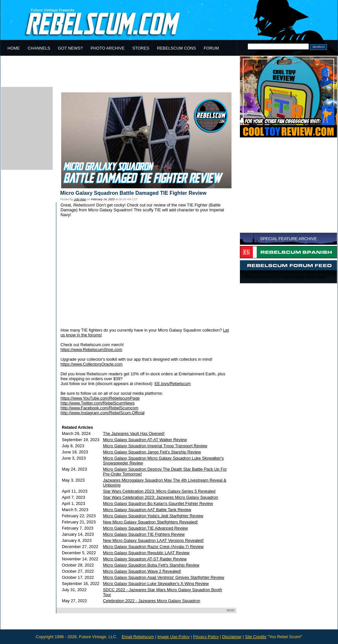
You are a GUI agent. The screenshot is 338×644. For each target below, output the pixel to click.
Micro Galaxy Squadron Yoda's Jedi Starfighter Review (153, 516)
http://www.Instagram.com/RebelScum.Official (102, 413)
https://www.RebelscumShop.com (91, 350)
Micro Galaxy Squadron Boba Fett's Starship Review (151, 565)
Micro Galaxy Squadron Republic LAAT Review (146, 553)
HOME (14, 48)
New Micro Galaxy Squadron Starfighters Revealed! (150, 522)
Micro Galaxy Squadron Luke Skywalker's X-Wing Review (156, 584)
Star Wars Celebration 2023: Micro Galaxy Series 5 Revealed (159, 491)
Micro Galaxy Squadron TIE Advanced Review (145, 528)
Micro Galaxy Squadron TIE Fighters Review (144, 534)
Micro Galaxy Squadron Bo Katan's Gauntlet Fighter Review (158, 503)
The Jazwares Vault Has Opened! (134, 433)
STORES (141, 48)
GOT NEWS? (70, 48)
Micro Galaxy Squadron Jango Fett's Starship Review (152, 452)
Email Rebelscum (138, 637)
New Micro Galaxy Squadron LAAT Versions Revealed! (153, 540)
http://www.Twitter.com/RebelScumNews (98, 403)
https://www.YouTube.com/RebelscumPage (100, 398)
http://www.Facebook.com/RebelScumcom (99, 408)
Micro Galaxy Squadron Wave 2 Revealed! (142, 571)
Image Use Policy (174, 637)
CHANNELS (39, 48)
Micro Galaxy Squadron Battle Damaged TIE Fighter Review (133, 193)
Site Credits (255, 637)
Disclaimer (232, 637)
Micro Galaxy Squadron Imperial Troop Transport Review (155, 446)
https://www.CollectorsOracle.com (91, 364)
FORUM (211, 48)
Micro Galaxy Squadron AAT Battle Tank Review (147, 510)
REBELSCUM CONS (176, 48)
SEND (230, 610)
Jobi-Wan (80, 199)
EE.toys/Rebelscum (173, 384)
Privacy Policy (206, 637)
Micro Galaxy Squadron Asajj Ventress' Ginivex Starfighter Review (163, 577)
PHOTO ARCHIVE (108, 48)
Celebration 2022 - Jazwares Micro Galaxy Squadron (152, 601)
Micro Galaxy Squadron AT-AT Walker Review (145, 440)
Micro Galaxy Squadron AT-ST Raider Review (145, 559)
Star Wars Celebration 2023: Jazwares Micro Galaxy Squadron (161, 497)
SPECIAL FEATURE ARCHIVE (288, 239)
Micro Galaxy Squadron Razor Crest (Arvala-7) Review (153, 547)
